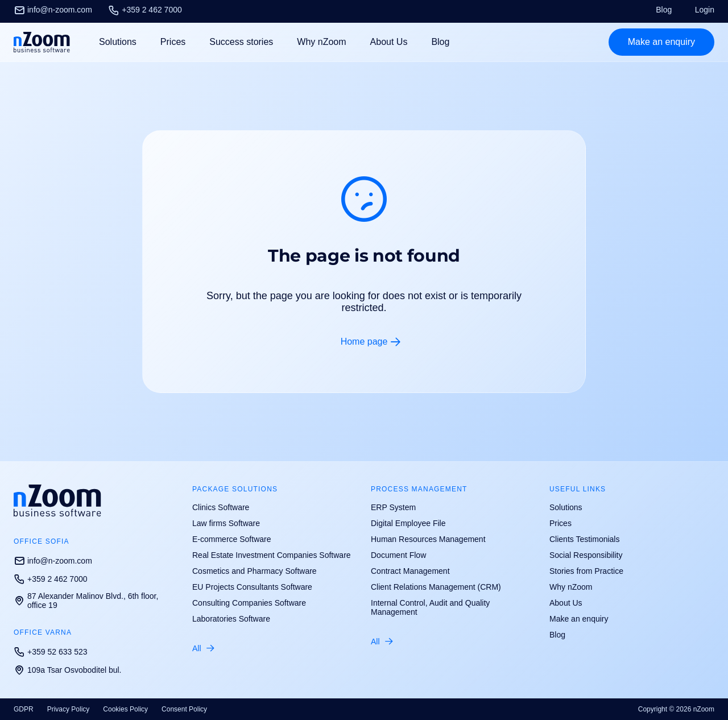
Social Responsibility (586, 555)
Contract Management (410, 571)
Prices (173, 42)
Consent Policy (184, 709)
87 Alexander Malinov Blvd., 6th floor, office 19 (86, 601)
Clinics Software (221, 507)
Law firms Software (226, 523)
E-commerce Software (231, 539)
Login (705, 10)
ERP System (393, 507)
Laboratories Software (231, 619)
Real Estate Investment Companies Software (272, 555)
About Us (389, 42)
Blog (664, 10)
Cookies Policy (125, 709)
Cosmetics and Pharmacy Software (255, 571)
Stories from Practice (586, 571)
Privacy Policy (69, 709)
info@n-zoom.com (53, 10)
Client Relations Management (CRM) (436, 587)
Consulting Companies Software (249, 603)
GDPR (24, 709)
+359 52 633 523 (51, 652)
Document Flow (398, 555)
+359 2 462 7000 (145, 10)
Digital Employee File (408, 523)
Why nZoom (321, 42)
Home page (364, 342)
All (197, 648)
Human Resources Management (428, 539)
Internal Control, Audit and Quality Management (430, 607)
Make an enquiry (579, 619)
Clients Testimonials (584, 539)
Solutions (566, 507)
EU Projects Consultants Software (252, 587)
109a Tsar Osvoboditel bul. (68, 670)
